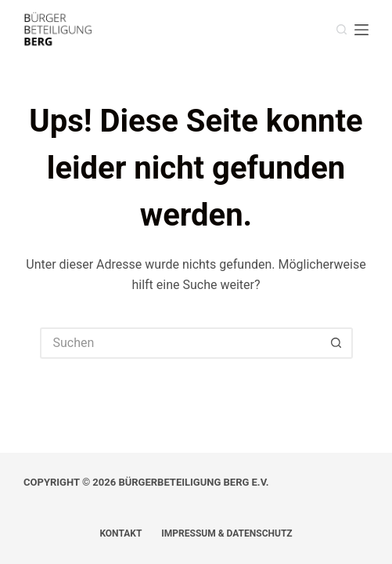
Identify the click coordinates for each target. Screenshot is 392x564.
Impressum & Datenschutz (227, 533)
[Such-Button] (337, 343)
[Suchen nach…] (181, 343)
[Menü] (361, 30)
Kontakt (120, 533)
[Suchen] (342, 29)
